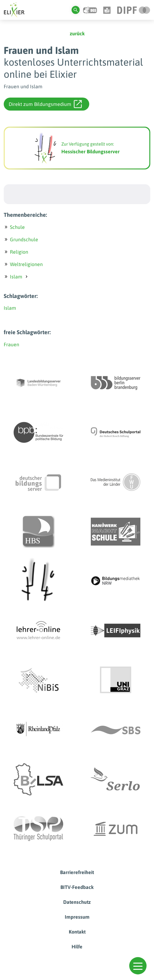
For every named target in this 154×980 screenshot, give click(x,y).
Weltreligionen (26, 264)
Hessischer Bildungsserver (90, 151)
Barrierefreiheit (77, 872)
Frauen (11, 344)
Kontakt (77, 932)
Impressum (77, 917)
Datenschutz (77, 902)
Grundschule (24, 239)
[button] (138, 966)
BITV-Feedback (77, 887)
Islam (16, 277)
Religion (19, 252)
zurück (77, 33)
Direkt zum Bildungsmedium (45, 104)
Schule (17, 227)
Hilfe (77, 947)
